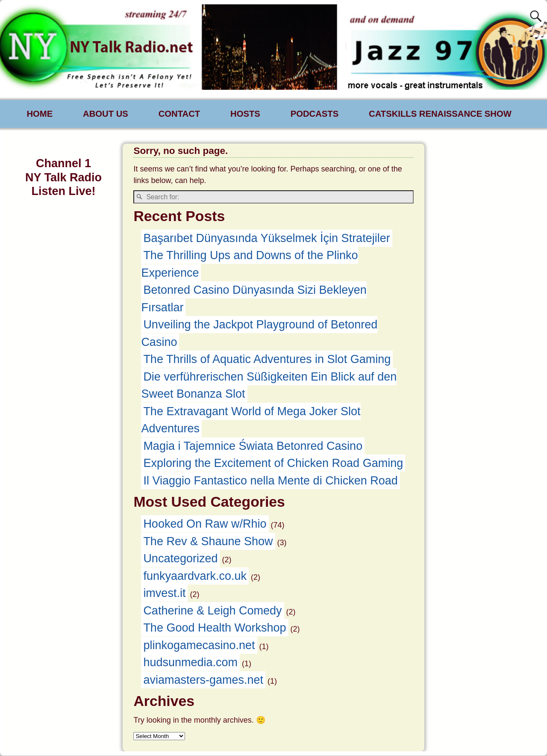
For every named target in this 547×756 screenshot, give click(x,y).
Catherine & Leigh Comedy (212, 611)
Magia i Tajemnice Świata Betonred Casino (253, 446)
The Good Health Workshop (215, 628)
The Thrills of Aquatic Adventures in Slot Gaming (267, 360)
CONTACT (179, 114)
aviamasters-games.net (203, 680)
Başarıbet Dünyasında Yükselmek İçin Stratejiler (266, 239)
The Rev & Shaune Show (208, 542)
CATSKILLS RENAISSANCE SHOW (440, 114)
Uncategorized (180, 559)
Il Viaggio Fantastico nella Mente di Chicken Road (270, 481)
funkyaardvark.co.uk (195, 576)
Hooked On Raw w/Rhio (205, 524)
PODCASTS (315, 114)
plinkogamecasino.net (199, 646)
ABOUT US (106, 114)
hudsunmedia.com (190, 663)
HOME (40, 114)
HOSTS (245, 114)
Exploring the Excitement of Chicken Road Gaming (273, 464)
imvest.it (164, 594)
